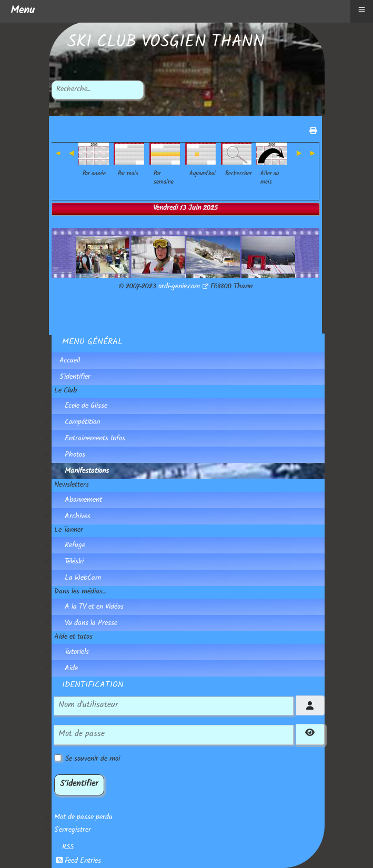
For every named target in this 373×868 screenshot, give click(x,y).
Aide (71, 669)
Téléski (74, 562)
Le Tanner (69, 531)
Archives (78, 517)
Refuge (75, 546)
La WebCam (83, 579)
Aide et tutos (73, 638)
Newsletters (72, 486)
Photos (75, 456)
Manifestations (87, 472)
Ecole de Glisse (86, 407)
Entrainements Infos (95, 439)
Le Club (65, 391)
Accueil (70, 361)
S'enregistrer (73, 831)
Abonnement (83, 501)
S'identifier (75, 378)
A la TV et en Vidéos (94, 608)
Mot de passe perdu (83, 818)
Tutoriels (77, 653)
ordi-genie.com (183, 287)
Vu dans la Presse (91, 624)
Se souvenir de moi (93, 760)
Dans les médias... (80, 592)
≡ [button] (361, 9)
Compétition (82, 423)
